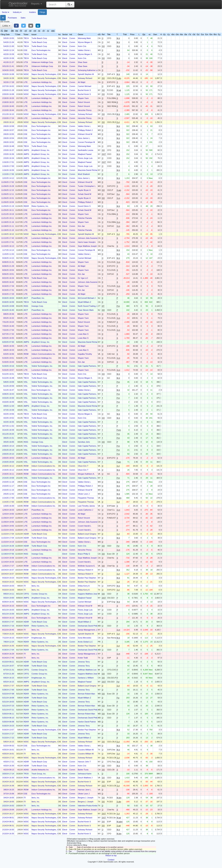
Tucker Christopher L (87, 186)
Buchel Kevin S (84, 90)
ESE (25, 50)
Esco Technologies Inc (41, 50)
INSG (26, 306)
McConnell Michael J (87, 298)
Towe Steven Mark (86, 310)
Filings (42, 12)
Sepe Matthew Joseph (87, 246)
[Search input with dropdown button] (56, 5)
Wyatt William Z (84, 302)
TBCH (26, 38)
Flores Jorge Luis (85, 158)
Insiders (33, 12)
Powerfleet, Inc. (38, 298)
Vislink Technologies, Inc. (42, 366)
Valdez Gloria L (84, 50)
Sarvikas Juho (84, 442)
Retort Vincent (84, 102)
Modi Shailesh (84, 174)
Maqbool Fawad (85, 154)
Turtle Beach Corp (39, 38)
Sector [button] (6, 12)
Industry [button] (17, 12)
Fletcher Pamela (85, 218)
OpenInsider (18, 4)
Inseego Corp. (38, 306)
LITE (26, 82)
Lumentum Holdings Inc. (42, 82)
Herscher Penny (85, 110)
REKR (26, 206)
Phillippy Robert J (85, 130)
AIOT (26, 298)
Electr (65, 38)
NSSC (26, 74)
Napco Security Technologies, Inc (46, 74)
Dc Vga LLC (83, 278)
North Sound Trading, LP (88, 306)
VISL (26, 366)
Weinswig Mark (84, 38)
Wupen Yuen (83, 98)
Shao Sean (83, 62)
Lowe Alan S (83, 334)
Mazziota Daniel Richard (88, 170)
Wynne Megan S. (85, 42)
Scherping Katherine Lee (88, 70)
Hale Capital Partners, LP (89, 366)
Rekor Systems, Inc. (40, 206)
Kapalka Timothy (85, 354)
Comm (72, 38)
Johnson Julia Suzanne (88, 238)
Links (6, 26)
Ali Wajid (82, 82)
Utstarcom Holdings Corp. (42, 62)
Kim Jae (81, 226)
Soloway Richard (85, 78)
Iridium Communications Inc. (44, 354)
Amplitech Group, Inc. (41, 150)
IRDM (26, 354)
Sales (23, 18)
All (3, 18)
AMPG (26, 150)
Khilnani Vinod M (85, 134)
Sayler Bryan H (84, 190)
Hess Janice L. (84, 138)
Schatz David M (85, 194)
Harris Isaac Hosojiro (87, 242)
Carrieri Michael (85, 86)
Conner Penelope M (86, 142)
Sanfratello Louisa (86, 150)
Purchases (12, 18)
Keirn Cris (82, 46)
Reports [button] (37, 4)
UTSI (26, 62)
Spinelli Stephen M (86, 74)
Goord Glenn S (84, 206)
